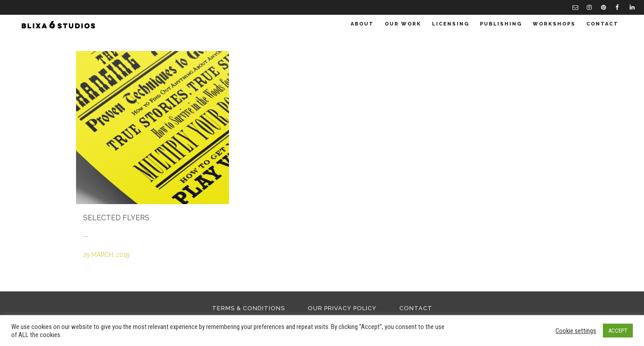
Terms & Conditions (248, 308)
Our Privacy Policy (342, 308)
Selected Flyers (116, 218)
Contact (416, 308)
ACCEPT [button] (618, 331)
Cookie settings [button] (576, 331)
